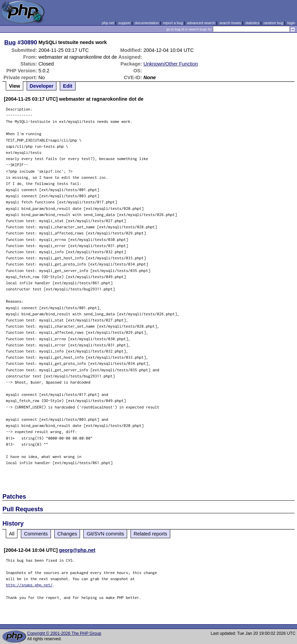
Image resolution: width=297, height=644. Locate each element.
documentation (147, 23)
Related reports (150, 534)
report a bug (173, 23)
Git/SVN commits (105, 534)
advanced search (201, 23)
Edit (67, 86)
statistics (252, 23)
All (12, 534)
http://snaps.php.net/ (29, 585)
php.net (108, 23)
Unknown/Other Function (171, 64)
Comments (36, 534)
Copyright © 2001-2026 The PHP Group (64, 633)
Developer (42, 86)
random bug (273, 23)
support (124, 23)
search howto (230, 23)
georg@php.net (77, 550)
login (291, 23)
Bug (10, 42)
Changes (67, 534)
